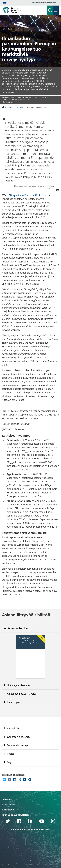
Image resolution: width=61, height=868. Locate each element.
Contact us (8, 810)
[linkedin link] (30, 822)
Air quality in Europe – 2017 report (29, 195)
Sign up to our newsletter (16, 815)
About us (7, 800)
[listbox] (45, 3)
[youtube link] (42, 822)
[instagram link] (53, 822)
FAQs (5, 804)
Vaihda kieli (10, 102)
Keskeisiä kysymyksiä (15, 107)
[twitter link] (8, 822)
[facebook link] (19, 822)
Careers (12, 804)
